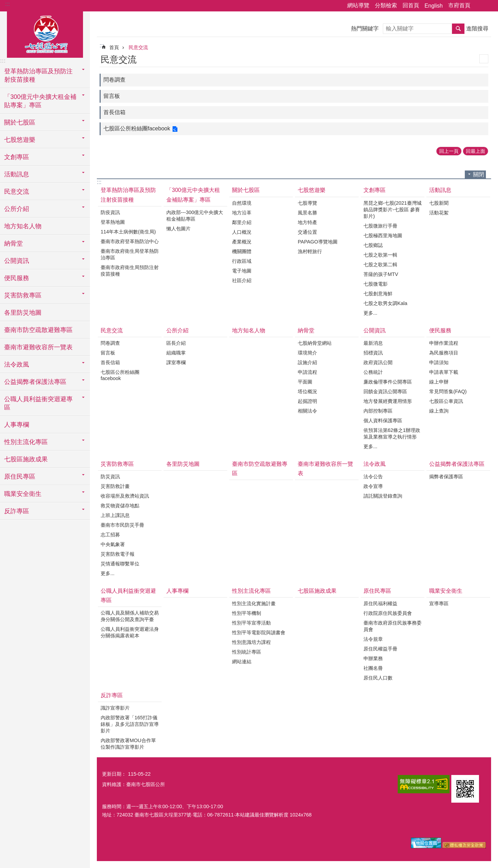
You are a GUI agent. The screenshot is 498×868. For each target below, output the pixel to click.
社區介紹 (242, 280)
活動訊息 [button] (17, 174)
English (434, 6)
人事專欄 (17, 425)
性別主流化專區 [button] (26, 442)
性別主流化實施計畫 (254, 603)
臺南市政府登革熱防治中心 (130, 241)
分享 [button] (479, 6)
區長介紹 (176, 343)
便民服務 (440, 330)
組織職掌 (176, 353)
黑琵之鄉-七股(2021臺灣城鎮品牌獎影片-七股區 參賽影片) (393, 210)
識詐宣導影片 (115, 708)
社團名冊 (373, 668)
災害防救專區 (117, 464)
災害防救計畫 (115, 486)
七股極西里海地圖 (383, 236)
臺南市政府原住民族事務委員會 (393, 626)
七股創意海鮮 (378, 294)
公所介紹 (177, 330)
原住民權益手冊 (380, 649)
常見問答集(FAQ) (448, 391)
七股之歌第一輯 (380, 255)
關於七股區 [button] (20, 122)
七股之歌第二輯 (380, 265)
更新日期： (114, 774)
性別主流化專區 (251, 591)
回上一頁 (449, 151)
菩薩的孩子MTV (381, 274)
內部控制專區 (378, 411)
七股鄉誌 (373, 245)
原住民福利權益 (380, 603)
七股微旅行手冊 (380, 226)
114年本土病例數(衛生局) (128, 232)
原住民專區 (377, 591)
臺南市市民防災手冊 (122, 525)
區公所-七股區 (45, 34)
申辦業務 (373, 658)
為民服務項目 (444, 353)
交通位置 (307, 232)
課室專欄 (176, 362)
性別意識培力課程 (251, 642)
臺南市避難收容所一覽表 (38, 347)
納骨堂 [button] (13, 243)
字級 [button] (489, 6)
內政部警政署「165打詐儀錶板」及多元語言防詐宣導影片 (130, 724)
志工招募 (110, 535)
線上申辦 (439, 382)
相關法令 (307, 411)
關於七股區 (246, 190)
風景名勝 (307, 213)
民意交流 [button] (17, 192)
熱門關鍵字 (365, 29)
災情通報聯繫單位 (120, 564)
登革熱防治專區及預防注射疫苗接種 (128, 195)
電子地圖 (242, 271)
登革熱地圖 (113, 222)
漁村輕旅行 (310, 251)
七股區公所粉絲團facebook (137, 128)
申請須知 (439, 362)
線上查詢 (439, 411)
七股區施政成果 (26, 459)
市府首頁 (459, 5)
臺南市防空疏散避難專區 (38, 330)
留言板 (112, 96)
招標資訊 (373, 353)
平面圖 (305, 382)
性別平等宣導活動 (251, 623)
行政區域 (242, 261)
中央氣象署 (113, 544)
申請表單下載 (444, 372)
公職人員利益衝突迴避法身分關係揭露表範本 (130, 632)
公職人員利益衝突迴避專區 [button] (38, 403)
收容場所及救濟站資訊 (125, 496)
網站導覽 (358, 5)
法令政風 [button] (17, 364)
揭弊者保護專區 (446, 477)
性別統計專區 (247, 652)
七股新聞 (439, 203)
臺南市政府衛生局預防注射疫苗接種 (130, 271)
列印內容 (484, 59)
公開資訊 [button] (17, 261)
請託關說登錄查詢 (383, 496)
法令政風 (375, 464)
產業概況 (242, 242)
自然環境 (242, 203)
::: (7, 4)
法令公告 (373, 477)
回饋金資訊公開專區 (385, 391)
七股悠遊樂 (312, 190)
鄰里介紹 (242, 222)
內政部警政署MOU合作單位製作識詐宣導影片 (128, 744)
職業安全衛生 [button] (23, 494)
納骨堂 (306, 330)
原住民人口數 (378, 678)
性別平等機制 (247, 613)
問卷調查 (114, 80)
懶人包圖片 (178, 229)
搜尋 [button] (458, 29)
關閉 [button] (479, 174)
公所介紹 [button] (17, 209)
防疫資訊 (110, 212)
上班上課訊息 (115, 515)
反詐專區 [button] (17, 511)
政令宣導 (373, 486)
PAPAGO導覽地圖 (318, 242)
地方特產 (307, 222)
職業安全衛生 (446, 591)
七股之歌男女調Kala (385, 303)
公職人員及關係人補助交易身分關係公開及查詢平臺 (130, 616)
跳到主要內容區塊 (4, 4)
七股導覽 (307, 203)
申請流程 (307, 372)
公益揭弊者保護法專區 (457, 464)
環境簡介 (307, 353)
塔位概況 (307, 391)
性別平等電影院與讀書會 (259, 632)
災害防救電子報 (118, 554)
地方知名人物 (23, 226)
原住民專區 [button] (20, 477)
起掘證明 (307, 401)
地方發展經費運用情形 (388, 401)
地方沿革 (242, 213)
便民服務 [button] (17, 278)
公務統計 (373, 372)
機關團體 (242, 251)
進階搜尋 (477, 29)
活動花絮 (439, 213)
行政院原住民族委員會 (388, 613)
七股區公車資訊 (446, 401)
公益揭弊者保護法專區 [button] (35, 382)
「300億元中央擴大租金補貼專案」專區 (193, 195)
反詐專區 (112, 695)
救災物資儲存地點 (120, 506)
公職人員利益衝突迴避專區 (128, 595)
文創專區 (375, 190)
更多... (370, 313)
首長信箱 (114, 112)
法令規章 (373, 639)
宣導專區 (439, 603)
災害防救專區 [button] (23, 295)
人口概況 (242, 232)
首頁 (114, 47)
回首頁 (411, 5)
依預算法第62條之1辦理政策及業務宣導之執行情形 (392, 433)
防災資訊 (110, 477)
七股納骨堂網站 (315, 343)
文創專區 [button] (17, 157)
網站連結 (242, 662)
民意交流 (138, 47)
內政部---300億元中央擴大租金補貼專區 (195, 216)
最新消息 (373, 343)
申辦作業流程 (444, 343)
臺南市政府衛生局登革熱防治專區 (130, 254)
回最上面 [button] (476, 151)
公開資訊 (375, 330)
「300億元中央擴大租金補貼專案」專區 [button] (40, 101)
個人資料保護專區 (383, 421)
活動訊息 (440, 190)
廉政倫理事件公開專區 (388, 382)
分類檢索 (386, 5)
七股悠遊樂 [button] (20, 140)
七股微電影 (376, 284)
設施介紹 (307, 362)
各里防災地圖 (23, 313)
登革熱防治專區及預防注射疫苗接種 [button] (38, 75)
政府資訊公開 (378, 362)
